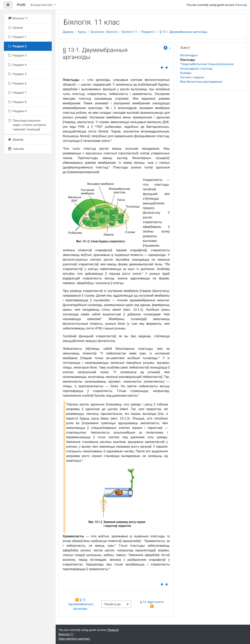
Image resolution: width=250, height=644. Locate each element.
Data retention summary (74, 639)
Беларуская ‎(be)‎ (42, 5)
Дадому (68, 32)
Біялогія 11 (130, 32)
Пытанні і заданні (192, 77)
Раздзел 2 (148, 32)
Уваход (241, 5)
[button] (167, 48)
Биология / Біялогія (104, 32)
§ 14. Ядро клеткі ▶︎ (152, 604)
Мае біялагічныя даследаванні (201, 82)
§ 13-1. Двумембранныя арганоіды (183, 32)
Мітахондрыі (189, 55)
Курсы (82, 32)
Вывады (186, 73)
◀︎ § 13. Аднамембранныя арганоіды (81, 604)
